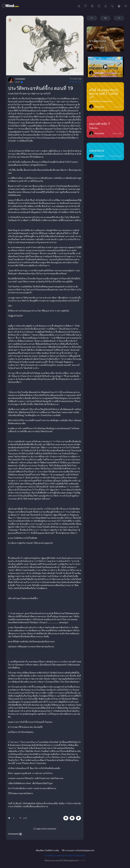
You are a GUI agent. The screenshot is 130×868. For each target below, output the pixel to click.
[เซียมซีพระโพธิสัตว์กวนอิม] (106, 6)
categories (72, 855)
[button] (72, 818)
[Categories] (92, 6)
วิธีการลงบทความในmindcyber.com (78, 850)
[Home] (79, 6)
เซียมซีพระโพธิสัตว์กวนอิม (47, 850)
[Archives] (99, 6)
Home (47, 855)
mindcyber (20, 79)
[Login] (119, 6)
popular (82, 855)
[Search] (112, 6)
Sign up (55, 855)
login (63, 855)
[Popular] (86, 6)
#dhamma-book (75, 82)
